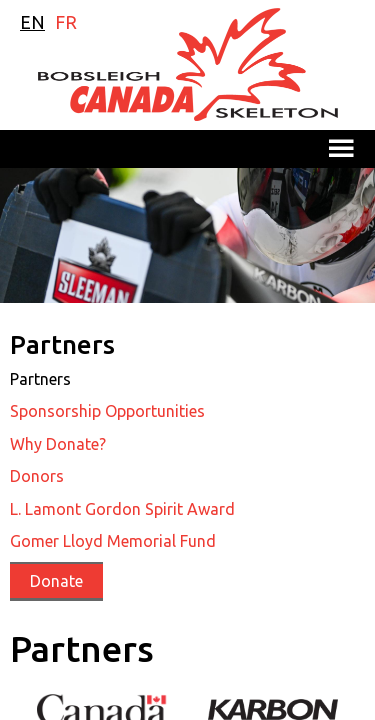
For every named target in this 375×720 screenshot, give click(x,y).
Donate (56, 581)
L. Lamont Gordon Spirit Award (122, 509)
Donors (37, 476)
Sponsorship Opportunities (107, 411)
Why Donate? (58, 444)
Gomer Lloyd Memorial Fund (113, 541)
